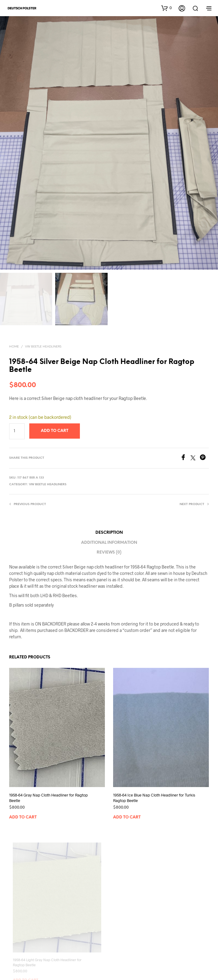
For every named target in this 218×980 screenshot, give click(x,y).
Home (14, 347)
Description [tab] (109, 533)
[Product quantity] (17, 431)
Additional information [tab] (109, 543)
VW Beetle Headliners (43, 347)
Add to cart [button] (23, 817)
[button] (166, 8)
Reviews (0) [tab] (109, 552)
